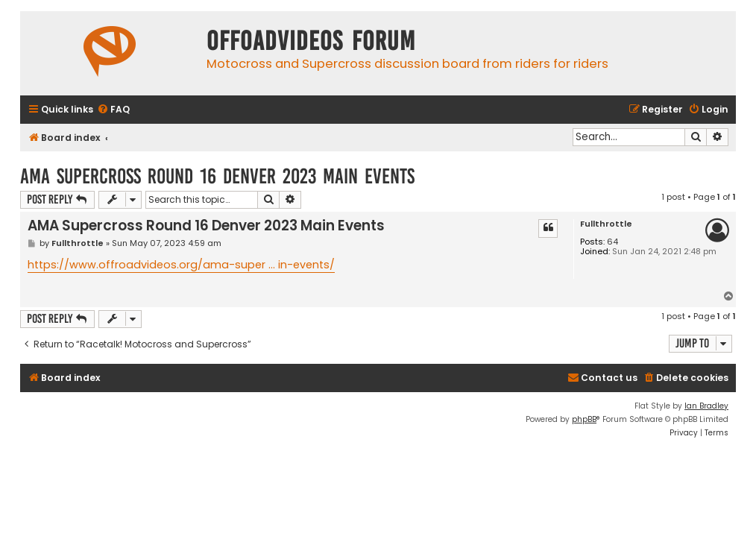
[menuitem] (113, 110)
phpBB (584, 419)
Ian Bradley (706, 406)
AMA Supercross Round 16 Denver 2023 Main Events (217, 176)
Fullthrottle (606, 224)
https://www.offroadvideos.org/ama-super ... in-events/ (181, 265)
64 (612, 242)
